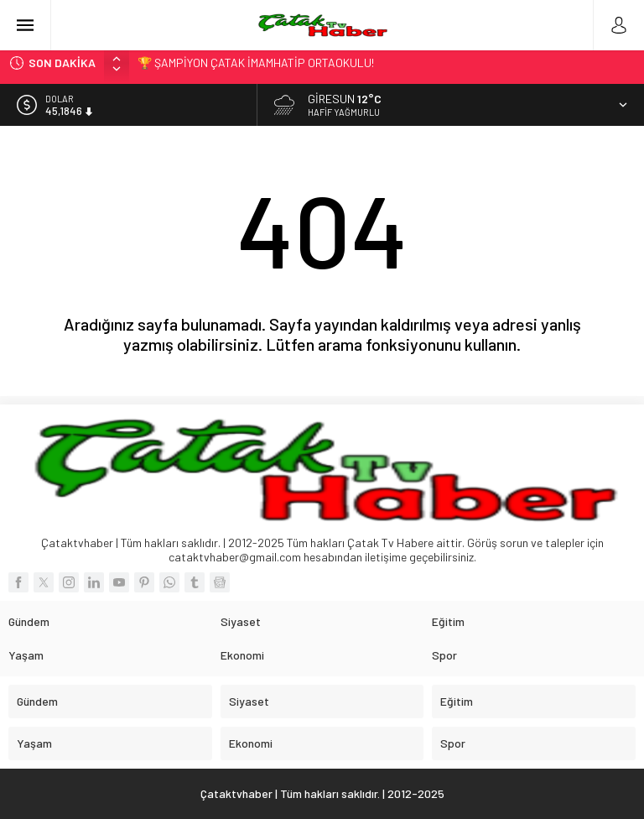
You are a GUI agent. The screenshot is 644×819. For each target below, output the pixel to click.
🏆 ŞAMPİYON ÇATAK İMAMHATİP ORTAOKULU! (256, 63)
